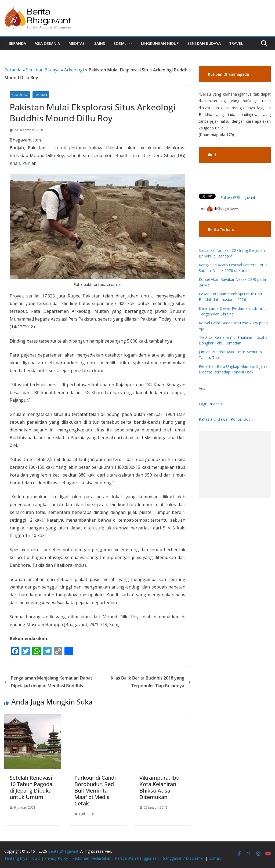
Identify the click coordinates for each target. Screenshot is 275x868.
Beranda (17, 43)
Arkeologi (74, 70)
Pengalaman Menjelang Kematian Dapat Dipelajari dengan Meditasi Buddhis (48, 682)
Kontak (215, 858)
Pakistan (41, 95)
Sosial (120, 43)
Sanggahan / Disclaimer (184, 858)
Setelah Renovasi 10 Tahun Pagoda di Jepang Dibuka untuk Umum (31, 787)
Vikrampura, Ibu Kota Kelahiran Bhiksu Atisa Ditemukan (159, 787)
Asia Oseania (47, 43)
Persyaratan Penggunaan (137, 858)
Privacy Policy (56, 858)
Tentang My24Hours (22, 858)
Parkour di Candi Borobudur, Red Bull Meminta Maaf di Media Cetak (95, 791)
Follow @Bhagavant (238, 197)
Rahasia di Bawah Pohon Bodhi (226, 419)
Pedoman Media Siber (91, 858)
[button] (129, 43)
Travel (236, 43)
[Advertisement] (235, 465)
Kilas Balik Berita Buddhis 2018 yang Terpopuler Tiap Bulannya (151, 682)
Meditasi (77, 43)
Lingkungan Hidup (160, 43)
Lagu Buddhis (211, 404)
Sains (100, 43)
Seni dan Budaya (204, 43)
